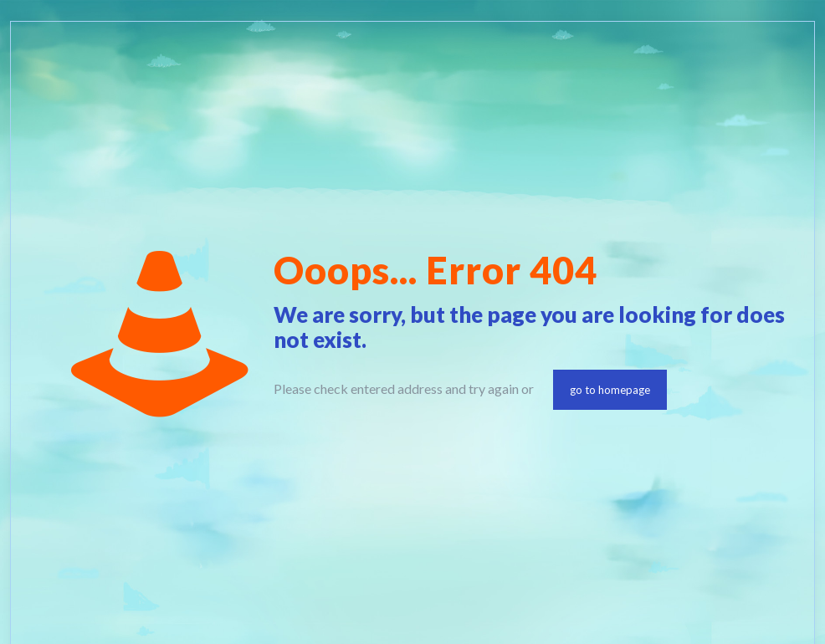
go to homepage (610, 390)
